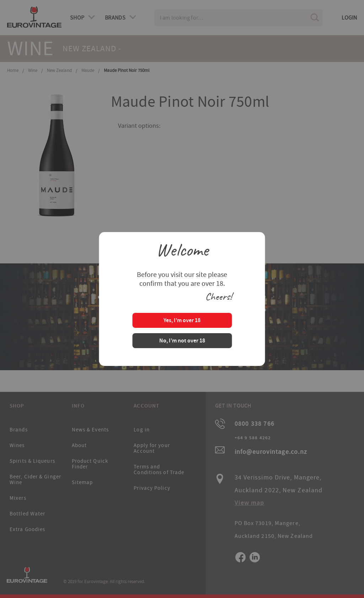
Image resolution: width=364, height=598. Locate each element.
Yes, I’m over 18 (182, 321)
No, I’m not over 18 (182, 341)
